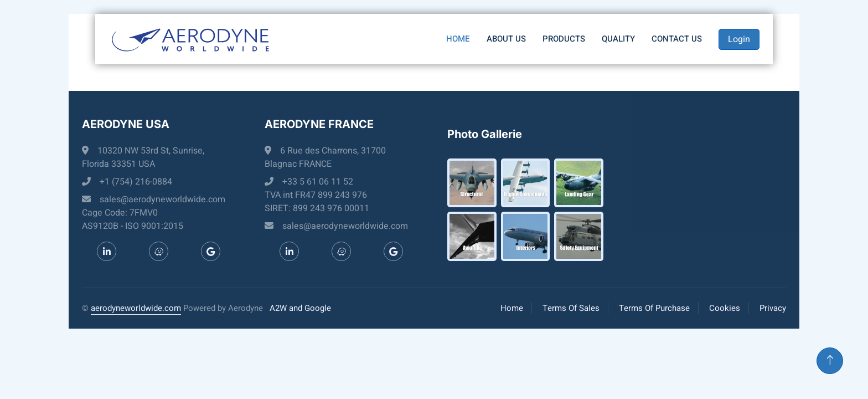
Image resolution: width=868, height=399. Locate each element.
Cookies (725, 308)
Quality (618, 39)
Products (564, 39)
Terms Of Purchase (654, 308)
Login (739, 39)
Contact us (677, 39)
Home (458, 39)
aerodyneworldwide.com (136, 308)
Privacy (773, 308)
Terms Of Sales (571, 308)
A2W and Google (300, 308)
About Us (506, 39)
